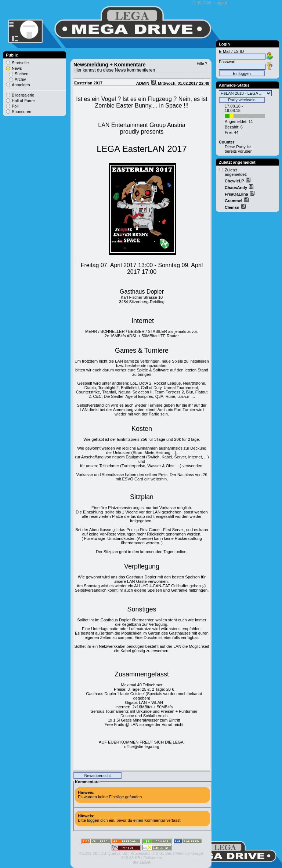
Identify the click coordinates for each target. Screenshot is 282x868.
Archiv (20, 79)
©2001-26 (88, 853)
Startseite (20, 63)
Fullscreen (153, 858)
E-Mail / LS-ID (231, 51)
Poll (15, 106)
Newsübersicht (97, 776)
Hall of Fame (23, 101)
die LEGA (142, 862)
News (17, 68)
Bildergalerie (23, 95)
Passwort (227, 62)
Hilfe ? (202, 64)
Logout (221, 3)
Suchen (21, 74)
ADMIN (143, 83)
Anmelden (21, 85)
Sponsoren (21, 112)
